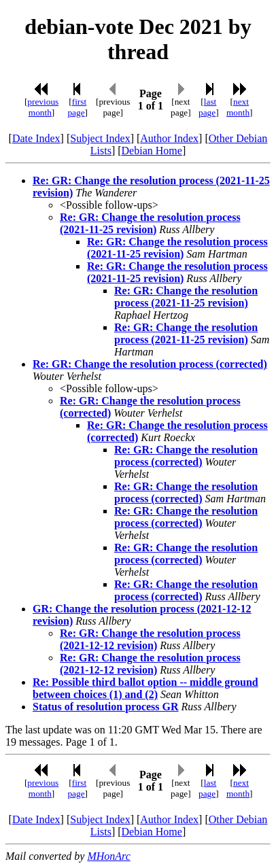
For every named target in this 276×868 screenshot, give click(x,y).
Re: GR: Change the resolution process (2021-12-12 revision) (150, 639)
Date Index (36, 138)
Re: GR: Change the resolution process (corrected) (150, 364)
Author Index (169, 138)
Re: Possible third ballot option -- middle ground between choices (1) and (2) (145, 688)
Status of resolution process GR (106, 707)
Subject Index (100, 138)
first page (77, 107)
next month (238, 107)
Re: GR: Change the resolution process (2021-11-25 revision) (150, 223)
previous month (43, 107)
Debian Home (152, 151)
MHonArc (108, 856)
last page (207, 107)
